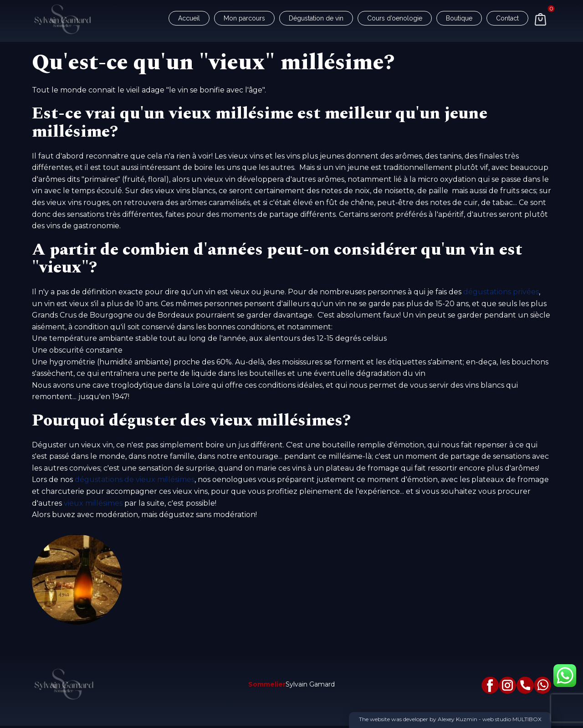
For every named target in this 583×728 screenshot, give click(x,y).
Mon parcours (244, 18)
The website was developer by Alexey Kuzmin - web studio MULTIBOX (450, 719)
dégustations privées (501, 292)
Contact (507, 18)
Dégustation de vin (316, 18)
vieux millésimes (93, 503)
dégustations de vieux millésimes (135, 479)
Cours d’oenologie (395, 18)
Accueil (189, 18)
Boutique (459, 18)
